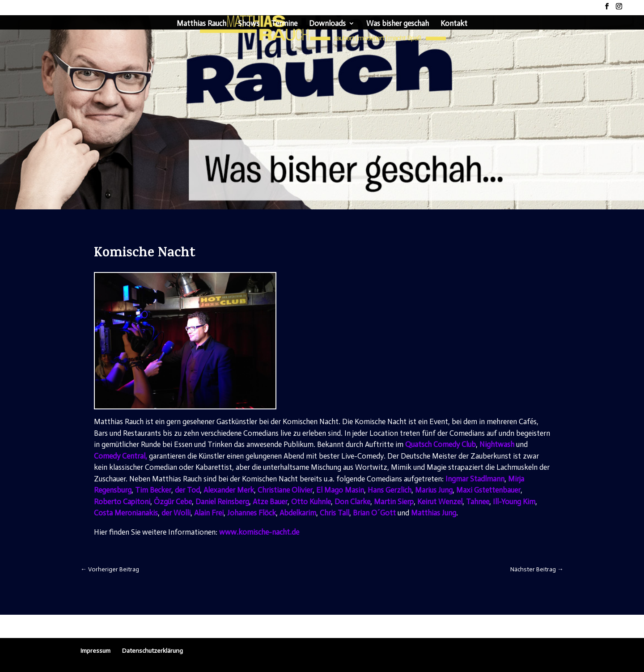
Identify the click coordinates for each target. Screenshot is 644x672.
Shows (249, 24)
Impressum (95, 651)
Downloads (327, 24)
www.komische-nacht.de (259, 532)
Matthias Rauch (201, 24)
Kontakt (454, 24)
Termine (284, 24)
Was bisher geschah (398, 24)
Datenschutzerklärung (153, 651)
